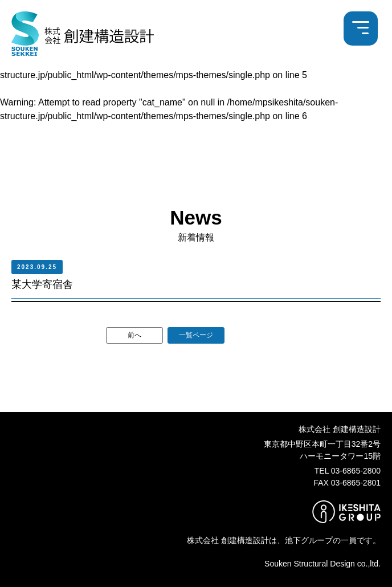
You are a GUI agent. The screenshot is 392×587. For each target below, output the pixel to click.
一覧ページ (196, 335)
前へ (134, 335)
